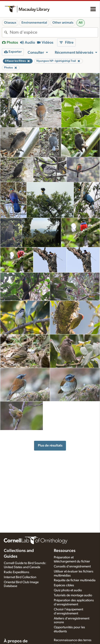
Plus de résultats (50, 445)
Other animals (63, 23)
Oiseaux (10, 23)
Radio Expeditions (17, 572)
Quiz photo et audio (68, 590)
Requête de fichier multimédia (75, 580)
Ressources (65, 551)
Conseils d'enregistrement (72, 566)
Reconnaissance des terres (73, 640)
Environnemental (34, 23)
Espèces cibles (64, 585)
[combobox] (54, 32)
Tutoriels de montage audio (73, 595)
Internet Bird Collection (20, 577)
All (81, 23)
